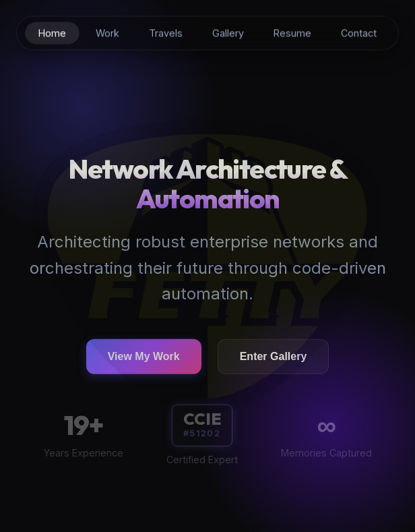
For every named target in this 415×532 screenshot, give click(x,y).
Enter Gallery (274, 358)
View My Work (144, 358)
